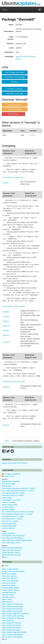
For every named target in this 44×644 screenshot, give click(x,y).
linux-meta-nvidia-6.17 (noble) (13, 495)
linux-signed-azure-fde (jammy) (13, 536)
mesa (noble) (7, 486)
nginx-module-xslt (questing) (12, 604)
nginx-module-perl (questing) (12, 606)
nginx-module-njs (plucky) (11, 630)
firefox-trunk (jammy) (9, 578)
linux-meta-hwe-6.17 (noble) (12, 519)
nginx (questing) (8, 620)
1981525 (6, 425)
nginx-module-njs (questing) (12, 611)
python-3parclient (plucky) (11, 550)
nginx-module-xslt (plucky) (11, 623)
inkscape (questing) (9, 592)
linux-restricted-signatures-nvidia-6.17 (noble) (18, 488)
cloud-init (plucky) (8, 528)
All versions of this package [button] (15, 77)
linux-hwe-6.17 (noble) (10, 521)
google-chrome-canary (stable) (13, 571)
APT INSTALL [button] (14, 114)
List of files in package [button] (15, 89)
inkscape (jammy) (8, 597)
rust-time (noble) (8, 507)
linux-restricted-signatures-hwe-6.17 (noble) (18, 512)
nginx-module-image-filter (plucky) (14, 632)
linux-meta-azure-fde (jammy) (13, 538)
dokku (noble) (7, 599)
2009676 (6, 387)
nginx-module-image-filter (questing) (15, 613)
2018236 (6, 342)
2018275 (6, 335)
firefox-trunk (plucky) (9, 576)
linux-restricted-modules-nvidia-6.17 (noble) (18, 491)
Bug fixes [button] (15, 82)
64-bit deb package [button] (15, 109)
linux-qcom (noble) (9, 484)
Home (5, 10)
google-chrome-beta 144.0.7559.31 (15, 463)
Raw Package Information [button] (15, 72)
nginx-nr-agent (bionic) (10, 569)
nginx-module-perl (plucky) (12, 625)
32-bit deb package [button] (15, 105)
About (7, 441)
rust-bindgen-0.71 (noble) (11, 500)
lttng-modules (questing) (11, 481)
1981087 (6, 331)
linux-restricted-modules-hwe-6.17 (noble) (17, 514)
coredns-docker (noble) (10, 588)
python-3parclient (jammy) (11, 555)
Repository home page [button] (15, 93)
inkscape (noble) (8, 595)
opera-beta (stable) (9, 585)
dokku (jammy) (7, 602)
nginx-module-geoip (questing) (13, 616)
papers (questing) (8, 533)
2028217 (6, 183)
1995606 (6, 312)
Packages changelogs (12, 474)
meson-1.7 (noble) (9, 502)
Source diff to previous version (14, 177)
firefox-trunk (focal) (9, 583)
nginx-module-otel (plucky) (11, 628)
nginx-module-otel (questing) (12, 609)
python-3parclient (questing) (12, 548)
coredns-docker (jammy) (11, 590)
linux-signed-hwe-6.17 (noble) (13, 516)
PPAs (6, 566)
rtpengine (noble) (8, 509)
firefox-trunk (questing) (10, 581)
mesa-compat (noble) (10, 505)
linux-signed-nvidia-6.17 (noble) (13, 493)
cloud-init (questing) (9, 523)
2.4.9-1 (33, 135)
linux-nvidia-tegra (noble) (11, 543)
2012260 (6, 317)
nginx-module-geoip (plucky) (12, 635)
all (6, 557)
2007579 (6, 326)
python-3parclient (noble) (11, 552)
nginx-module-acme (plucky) (12, 637)
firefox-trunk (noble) (9, 574)
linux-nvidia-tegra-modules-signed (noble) (17, 540)
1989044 (6, 321)
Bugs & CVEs (9, 476)
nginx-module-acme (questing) (13, 618)
